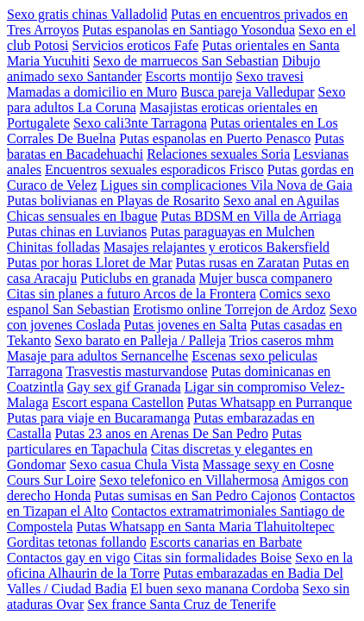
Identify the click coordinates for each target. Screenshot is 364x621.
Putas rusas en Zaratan (238, 263)
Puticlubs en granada (138, 278)
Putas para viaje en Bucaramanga (98, 418)
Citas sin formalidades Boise (213, 558)
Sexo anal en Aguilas (282, 201)
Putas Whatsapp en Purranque (270, 402)
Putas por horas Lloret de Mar (90, 263)
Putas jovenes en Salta (186, 325)
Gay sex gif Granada (124, 387)
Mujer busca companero (266, 278)
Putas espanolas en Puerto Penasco (215, 138)
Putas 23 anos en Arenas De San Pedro (162, 433)
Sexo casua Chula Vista (134, 464)
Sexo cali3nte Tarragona (140, 123)
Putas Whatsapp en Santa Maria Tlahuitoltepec (205, 527)
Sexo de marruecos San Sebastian (186, 61)
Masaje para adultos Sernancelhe (97, 356)
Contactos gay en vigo (69, 558)
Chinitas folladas (53, 247)
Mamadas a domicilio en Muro (92, 92)
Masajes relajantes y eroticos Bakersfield (217, 247)
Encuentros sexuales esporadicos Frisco (154, 169)
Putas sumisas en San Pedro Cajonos (195, 496)
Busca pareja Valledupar (247, 92)
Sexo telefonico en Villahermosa (189, 480)
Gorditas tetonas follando (77, 542)
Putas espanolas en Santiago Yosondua (188, 30)
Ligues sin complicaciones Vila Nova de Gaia (227, 185)
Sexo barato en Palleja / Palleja (140, 340)
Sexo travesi (270, 76)
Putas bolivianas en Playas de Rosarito (113, 201)
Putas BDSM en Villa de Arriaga (251, 216)
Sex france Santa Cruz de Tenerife (181, 604)
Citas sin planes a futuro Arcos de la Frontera (132, 294)
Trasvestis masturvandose (136, 371)
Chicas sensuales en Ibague (82, 216)
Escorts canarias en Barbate (226, 542)
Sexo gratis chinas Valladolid (87, 14)
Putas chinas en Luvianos (77, 232)
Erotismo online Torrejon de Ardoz (229, 309)
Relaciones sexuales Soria (218, 154)
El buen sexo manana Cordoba (215, 589)
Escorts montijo (188, 76)
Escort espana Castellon (118, 402)
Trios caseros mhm (282, 340)
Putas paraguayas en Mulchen (232, 232)
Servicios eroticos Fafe (136, 45)
